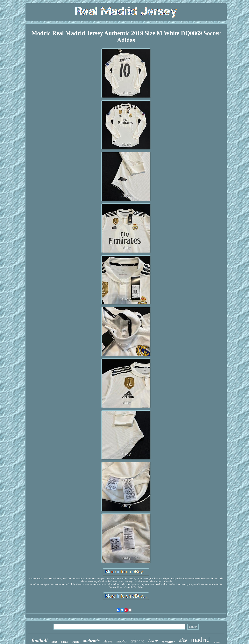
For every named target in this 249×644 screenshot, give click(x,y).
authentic (91, 641)
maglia (121, 641)
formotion (168, 642)
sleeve (108, 641)
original (217, 642)
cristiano (137, 641)
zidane (64, 642)
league (75, 642)
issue (153, 641)
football (39, 640)
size (183, 640)
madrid (200, 640)
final (54, 642)
